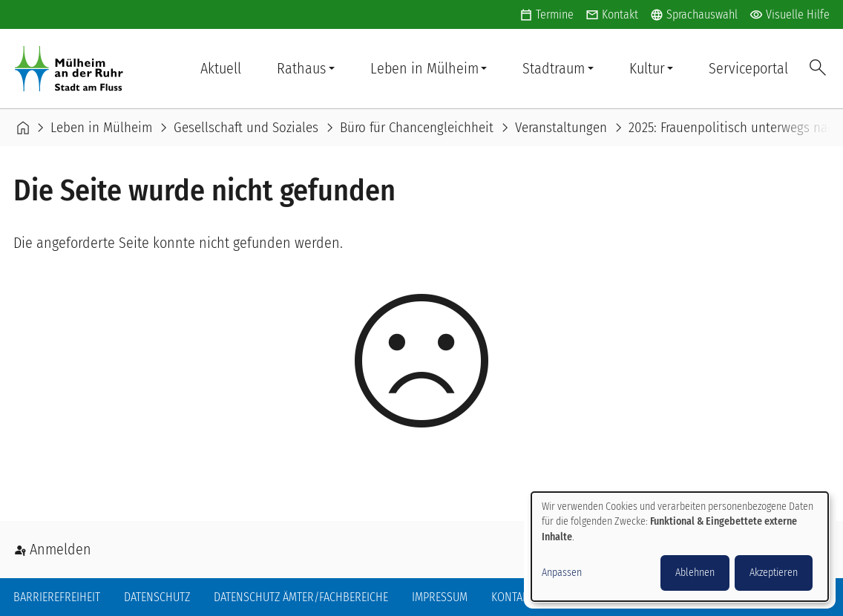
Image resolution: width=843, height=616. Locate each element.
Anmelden (60, 549)
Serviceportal (748, 68)
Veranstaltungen (561, 128)
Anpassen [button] (562, 573)
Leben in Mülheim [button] (424, 68)
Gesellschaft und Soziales (246, 128)
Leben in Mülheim (101, 128)
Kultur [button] (647, 68)
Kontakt (620, 14)
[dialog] (680, 547)
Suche (818, 69)
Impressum (440, 597)
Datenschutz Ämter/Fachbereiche (301, 597)
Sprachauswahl (694, 15)
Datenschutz (157, 597)
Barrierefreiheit (57, 597)
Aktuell (221, 68)
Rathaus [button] (301, 68)
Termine (555, 14)
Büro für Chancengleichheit (417, 128)
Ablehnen (695, 573)
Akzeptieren (774, 573)
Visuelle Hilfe (790, 15)
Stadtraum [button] (554, 68)
